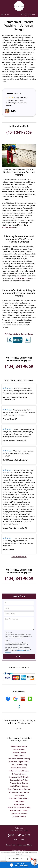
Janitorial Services (19, 753)
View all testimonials (19, 557)
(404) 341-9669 (28, 14)
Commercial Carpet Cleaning (19, 762)
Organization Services (19, 814)
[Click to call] (19, 865)
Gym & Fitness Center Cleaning (19, 789)
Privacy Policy (20, 651)
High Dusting (19, 804)
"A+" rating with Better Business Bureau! (19, 334)
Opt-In (9, 641)
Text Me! (9, 632)
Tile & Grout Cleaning (19, 765)
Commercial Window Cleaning (19, 759)
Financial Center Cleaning (19, 783)
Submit (19, 656)
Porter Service (19, 795)
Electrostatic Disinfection (19, 780)
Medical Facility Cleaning (19, 786)
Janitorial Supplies (19, 817)
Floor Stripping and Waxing (19, 792)
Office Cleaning (19, 750)
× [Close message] (29, 857)
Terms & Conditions (25, 845)
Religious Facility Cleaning (19, 771)
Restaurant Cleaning (19, 774)
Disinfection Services (19, 768)
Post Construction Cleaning (19, 798)
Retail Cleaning (19, 801)
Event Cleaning (19, 756)
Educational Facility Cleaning (19, 777)
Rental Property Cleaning (19, 810)
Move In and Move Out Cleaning (19, 807)
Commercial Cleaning (19, 747)
